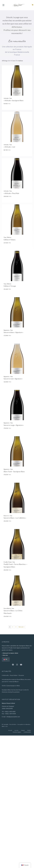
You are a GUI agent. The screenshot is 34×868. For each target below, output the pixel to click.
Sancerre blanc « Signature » (13, 332)
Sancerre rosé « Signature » (13, 379)
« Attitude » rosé (9, 147)
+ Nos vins (5, 655)
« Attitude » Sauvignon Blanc (14, 100)
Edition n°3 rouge (10, 286)
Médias (29, 730)
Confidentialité (27, 732)
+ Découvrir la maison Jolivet (10, 653)
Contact (23, 730)
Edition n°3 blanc (10, 240)
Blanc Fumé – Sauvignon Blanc (14, 471)
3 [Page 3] (16, 627)
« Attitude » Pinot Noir (11, 193)
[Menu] (3, 5)
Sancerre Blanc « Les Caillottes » (15, 518)
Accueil (10, 730)
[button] (13, 665)
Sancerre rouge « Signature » (14, 425)
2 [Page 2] (13, 627)
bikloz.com (5, 726)
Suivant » (22, 627)
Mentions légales (17, 732)
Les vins (16, 730)
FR (5, 659)
